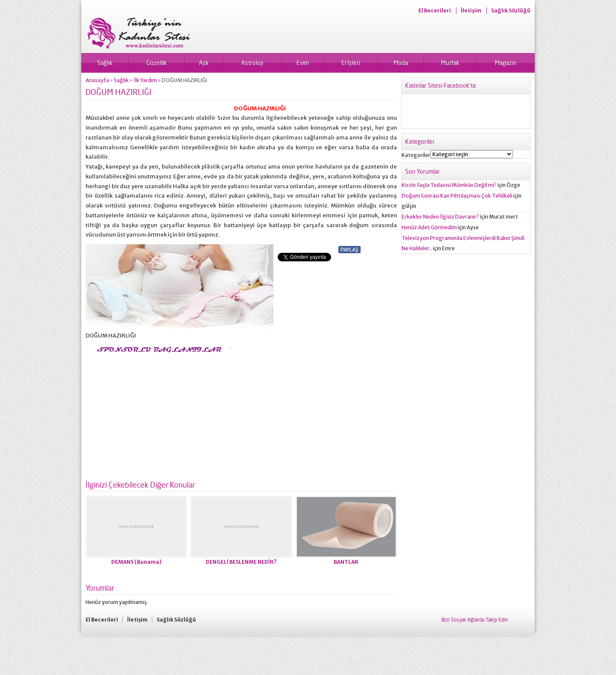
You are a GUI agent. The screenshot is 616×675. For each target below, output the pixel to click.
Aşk (204, 63)
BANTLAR (346, 562)
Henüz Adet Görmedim (429, 227)
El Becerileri (435, 10)
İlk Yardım (145, 80)
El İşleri (351, 63)
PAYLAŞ (349, 250)
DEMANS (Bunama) (136, 562)
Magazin (506, 63)
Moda (401, 63)
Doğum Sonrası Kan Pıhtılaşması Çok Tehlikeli (457, 196)
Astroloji (252, 63)
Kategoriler (416, 155)
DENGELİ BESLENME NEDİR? (241, 562)
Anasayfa (97, 80)
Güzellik (157, 63)
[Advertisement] (157, 414)
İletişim (471, 10)
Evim (303, 63)
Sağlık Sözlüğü (511, 10)
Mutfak (450, 63)
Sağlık (105, 63)
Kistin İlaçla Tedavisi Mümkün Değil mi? (449, 185)
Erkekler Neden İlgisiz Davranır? (440, 217)
